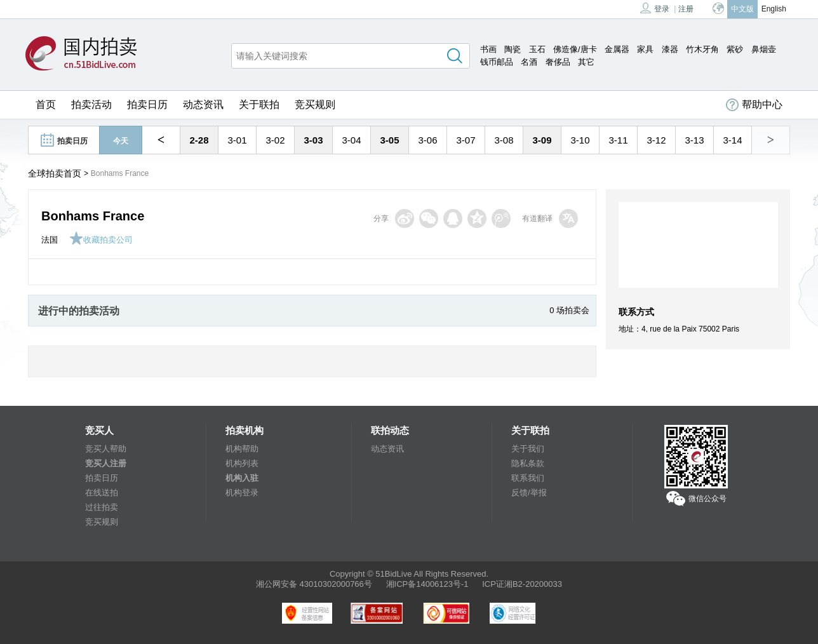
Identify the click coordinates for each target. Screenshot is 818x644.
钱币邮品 (497, 62)
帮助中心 (754, 105)
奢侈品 (558, 62)
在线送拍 (102, 493)
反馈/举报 (529, 493)
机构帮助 (242, 449)
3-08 (504, 140)
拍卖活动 (91, 104)
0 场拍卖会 (569, 310)
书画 (488, 49)
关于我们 (528, 449)
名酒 (529, 62)
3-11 (618, 140)
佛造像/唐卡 (575, 49)
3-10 (580, 140)
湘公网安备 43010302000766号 (314, 584)
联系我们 (528, 478)
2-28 (199, 140)
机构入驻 (242, 478)
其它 (586, 62)
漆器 (670, 49)
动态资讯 (203, 104)
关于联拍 (259, 104)
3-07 (466, 140)
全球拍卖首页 (55, 173)
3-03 (313, 140)
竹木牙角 (702, 49)
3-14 (732, 140)
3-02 (275, 140)
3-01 (237, 140)
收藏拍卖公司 (101, 240)
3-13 (694, 140)
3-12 (656, 140)
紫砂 (735, 49)
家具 (645, 49)
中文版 (742, 9)
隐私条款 (528, 463)
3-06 (427, 140)
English (774, 9)
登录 (655, 8)
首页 (46, 104)
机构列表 (242, 463)
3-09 (542, 140)
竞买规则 (315, 104)
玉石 (537, 49)
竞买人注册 (106, 463)
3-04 (351, 140)
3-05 (389, 140)
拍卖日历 (147, 104)
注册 (686, 9)
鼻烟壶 (764, 49)
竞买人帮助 (106, 449)
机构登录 (242, 493)
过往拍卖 (102, 507)
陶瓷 (513, 49)
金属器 (617, 49)
